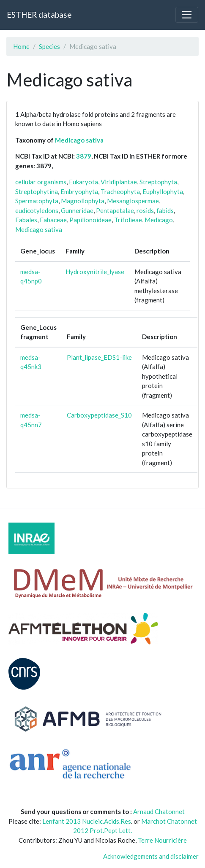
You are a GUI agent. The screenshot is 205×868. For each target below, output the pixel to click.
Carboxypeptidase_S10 (99, 415)
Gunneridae (77, 210)
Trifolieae (128, 220)
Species (49, 46)
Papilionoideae (90, 220)
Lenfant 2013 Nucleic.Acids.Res (87, 821)
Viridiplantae (119, 182)
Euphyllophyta (163, 191)
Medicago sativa (79, 140)
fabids (165, 210)
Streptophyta (158, 182)
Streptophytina (37, 191)
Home (21, 46)
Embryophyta (79, 191)
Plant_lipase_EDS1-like (99, 357)
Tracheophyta (120, 191)
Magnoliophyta (83, 201)
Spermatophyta (37, 201)
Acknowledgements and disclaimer (151, 856)
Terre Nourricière (162, 840)
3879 (84, 156)
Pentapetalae (115, 210)
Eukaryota (83, 182)
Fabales (26, 220)
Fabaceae (53, 220)
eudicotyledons (37, 210)
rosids (145, 210)
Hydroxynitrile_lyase (95, 272)
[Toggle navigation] (187, 15)
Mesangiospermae (133, 201)
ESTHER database (39, 15)
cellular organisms (41, 182)
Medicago (159, 220)
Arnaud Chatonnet (159, 811)
